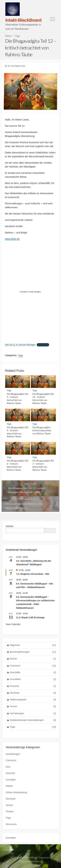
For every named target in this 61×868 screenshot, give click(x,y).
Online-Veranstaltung (16, 792)
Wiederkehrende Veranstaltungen (33, 720)
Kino (8, 767)
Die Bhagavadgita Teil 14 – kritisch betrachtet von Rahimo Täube (43, 398)
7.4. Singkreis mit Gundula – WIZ (33, 574)
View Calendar (13, 624)
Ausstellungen (13, 754)
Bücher (33, 659)
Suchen (10, 526)
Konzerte (33, 686)
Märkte (9, 786)
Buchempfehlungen (33, 652)
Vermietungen (33, 713)
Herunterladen (43, 345)
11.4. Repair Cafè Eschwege (30, 617)
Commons (33, 666)
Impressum (45, 857)
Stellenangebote (33, 700)
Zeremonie (11, 824)
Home (8, 36)
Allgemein (33, 645)
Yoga (17, 36)
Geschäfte (33, 672)
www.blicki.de (12, 239)
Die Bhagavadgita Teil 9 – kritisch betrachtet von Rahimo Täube (18, 432)
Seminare (33, 693)
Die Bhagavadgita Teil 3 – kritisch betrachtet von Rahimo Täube (43, 465)
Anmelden (11, 838)
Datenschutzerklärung (31, 861)
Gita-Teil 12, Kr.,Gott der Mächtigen (20, 345)
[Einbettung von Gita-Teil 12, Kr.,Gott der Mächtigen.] (30, 292)
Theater (10, 811)
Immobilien (33, 679)
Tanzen (33, 706)
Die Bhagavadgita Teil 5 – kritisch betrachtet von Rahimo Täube (18, 398)
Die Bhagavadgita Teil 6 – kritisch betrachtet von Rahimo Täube (18, 465)
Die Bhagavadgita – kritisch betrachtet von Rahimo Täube (42, 430)
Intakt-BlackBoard (28, 857)
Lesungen (11, 780)
